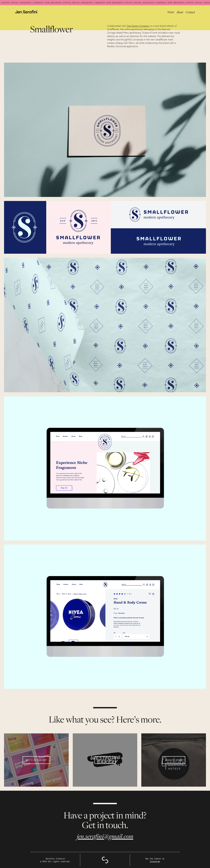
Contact (190, 12)
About (180, 12)
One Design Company (138, 26)
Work (171, 12)
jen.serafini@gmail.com (105, 836)
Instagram (155, 861)
